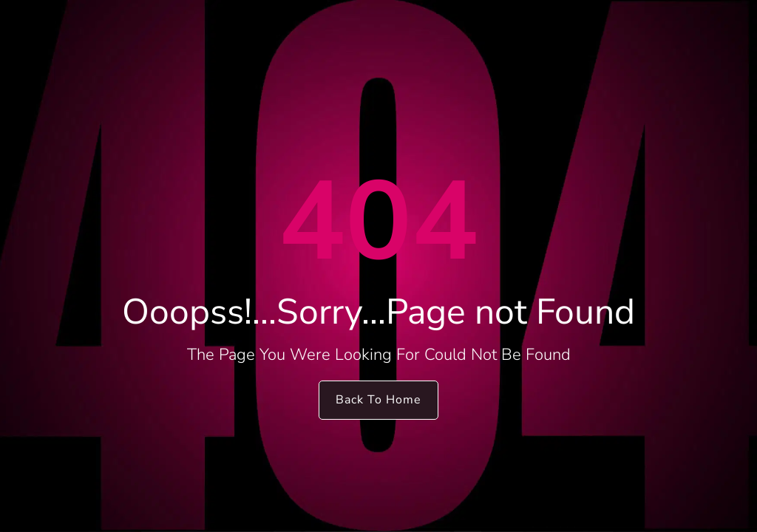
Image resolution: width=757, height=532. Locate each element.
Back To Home (378, 400)
